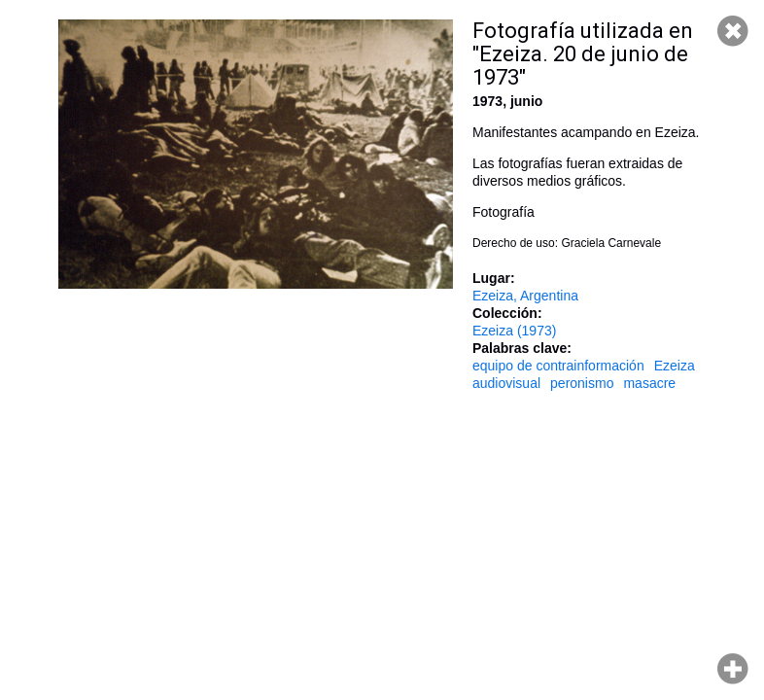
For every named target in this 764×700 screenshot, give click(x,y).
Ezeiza (675, 366)
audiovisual (506, 383)
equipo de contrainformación (558, 366)
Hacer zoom (733, 669)
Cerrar (733, 31)
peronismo (582, 383)
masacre (649, 383)
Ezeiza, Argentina (525, 296)
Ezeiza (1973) (514, 331)
